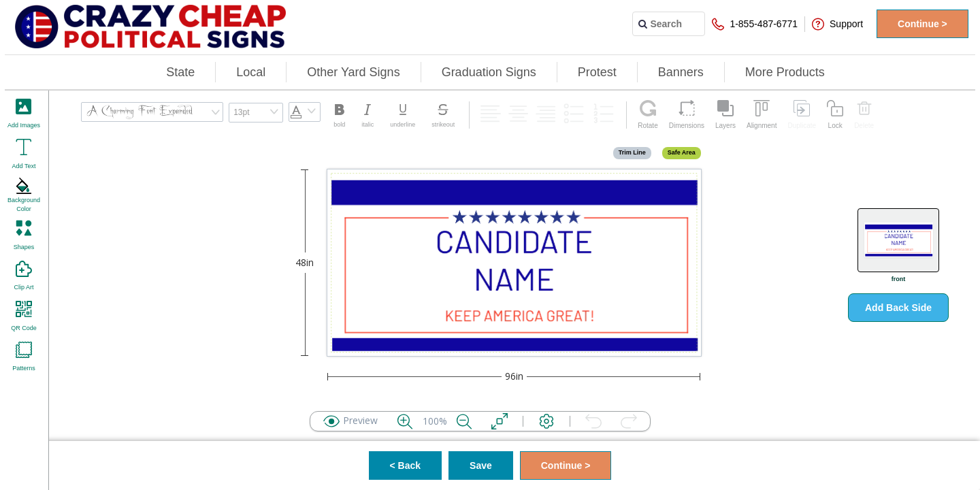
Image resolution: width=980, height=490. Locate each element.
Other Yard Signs (353, 72)
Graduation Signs (489, 72)
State (180, 72)
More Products (785, 72)
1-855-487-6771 (755, 24)
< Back (406, 465)
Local (251, 72)
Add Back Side (898, 308)
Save (481, 465)
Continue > (922, 24)
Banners (681, 72)
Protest (597, 72)
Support (837, 24)
